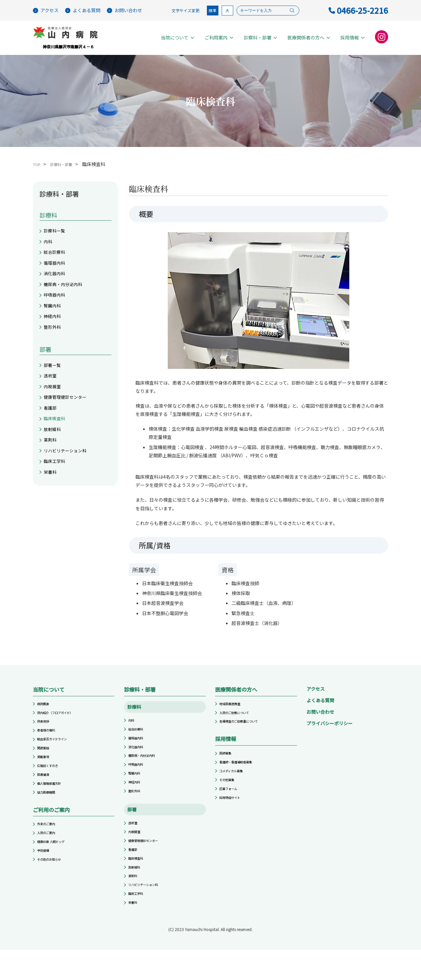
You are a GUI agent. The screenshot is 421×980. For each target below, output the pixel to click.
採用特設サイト (233, 811)
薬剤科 (52, 477)
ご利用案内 (219, 38)
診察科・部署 (260, 38)
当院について (177, 38)
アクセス (46, 10)
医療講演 (45, 789)
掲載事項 (45, 767)
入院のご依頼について (239, 716)
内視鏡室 (54, 413)
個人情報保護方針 (53, 799)
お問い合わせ (124, 10)
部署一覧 (54, 388)
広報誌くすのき (51, 778)
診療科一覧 (57, 232)
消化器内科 (57, 284)
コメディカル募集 (235, 780)
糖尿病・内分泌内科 (67, 296)
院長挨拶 (45, 726)
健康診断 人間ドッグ (55, 863)
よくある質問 (83, 10)
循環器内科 (57, 271)
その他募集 (229, 790)
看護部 (52, 439)
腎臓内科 (54, 322)
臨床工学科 (57, 502)
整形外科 (54, 347)
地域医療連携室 (233, 705)
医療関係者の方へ (309, 38)
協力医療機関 (49, 809)
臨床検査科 (57, 451)
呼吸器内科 (57, 309)
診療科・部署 (66, 165)
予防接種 (45, 874)
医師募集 (227, 759)
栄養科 (52, 515)
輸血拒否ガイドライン (57, 747)
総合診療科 (57, 258)
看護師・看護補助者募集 (241, 770)
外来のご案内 (49, 842)
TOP (38, 165)
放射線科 (54, 464)
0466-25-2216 (358, 10)
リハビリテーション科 (70, 490)
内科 (49, 245)
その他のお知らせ (53, 884)
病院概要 (45, 705)
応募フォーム (231, 801)
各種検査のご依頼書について (245, 726)
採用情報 (352, 38)
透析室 (52, 400)
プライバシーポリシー (330, 724)
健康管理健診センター (70, 426)
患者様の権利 (49, 737)
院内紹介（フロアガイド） (61, 716)
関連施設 (45, 757)
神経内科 (54, 335)
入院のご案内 (49, 853)
